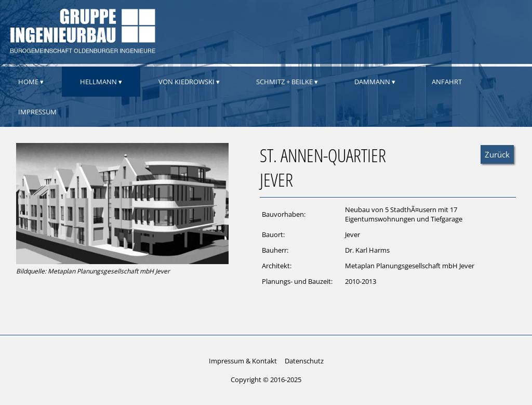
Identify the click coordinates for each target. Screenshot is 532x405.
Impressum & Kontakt (243, 361)
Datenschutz (304, 361)
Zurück (497, 154)
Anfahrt (447, 82)
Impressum (37, 112)
